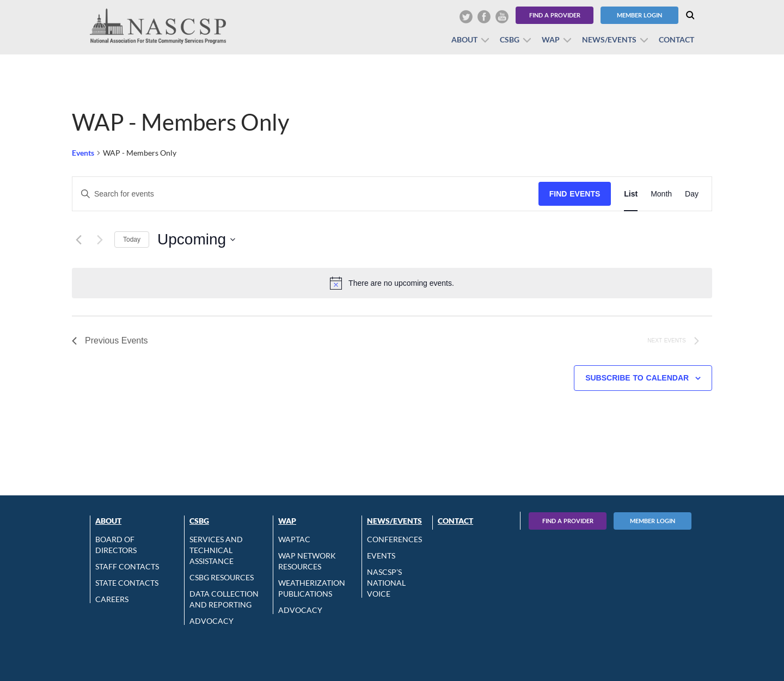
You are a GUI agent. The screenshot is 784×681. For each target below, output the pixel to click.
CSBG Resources (222, 577)
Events (83, 153)
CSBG (510, 39)
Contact (676, 39)
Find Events (575, 194)
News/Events (609, 39)
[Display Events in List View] (631, 194)
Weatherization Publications (312, 588)
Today (132, 240)
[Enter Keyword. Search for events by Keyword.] (305, 194)
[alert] (392, 283)
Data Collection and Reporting (224, 599)
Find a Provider (555, 15)
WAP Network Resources (307, 561)
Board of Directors (116, 545)
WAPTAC (294, 539)
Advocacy (212, 621)
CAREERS (112, 599)
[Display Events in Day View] (692, 194)
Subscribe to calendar (637, 378)
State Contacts (127, 583)
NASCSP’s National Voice (386, 583)
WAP (551, 39)
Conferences (394, 539)
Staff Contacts (127, 566)
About (464, 39)
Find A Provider (568, 521)
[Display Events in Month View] (661, 194)
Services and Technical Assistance (216, 550)
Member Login (639, 15)
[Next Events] (100, 240)
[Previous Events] (78, 240)
